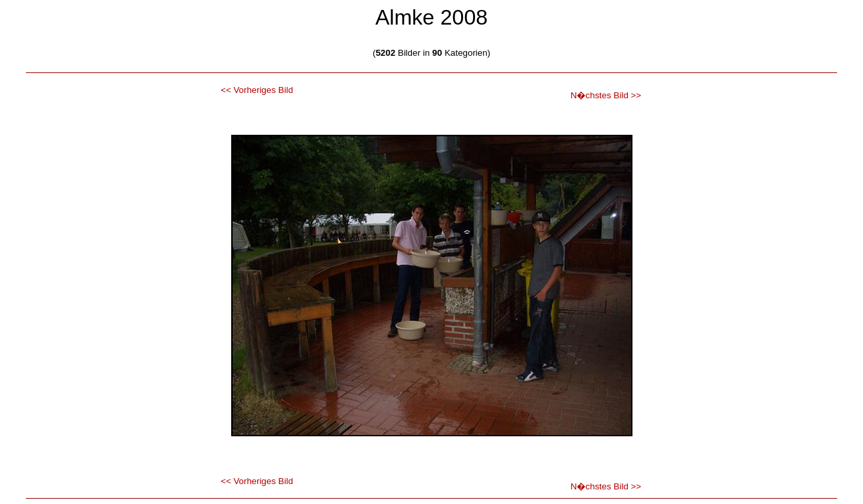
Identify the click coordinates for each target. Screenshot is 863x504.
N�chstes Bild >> (606, 95)
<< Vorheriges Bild (257, 90)
